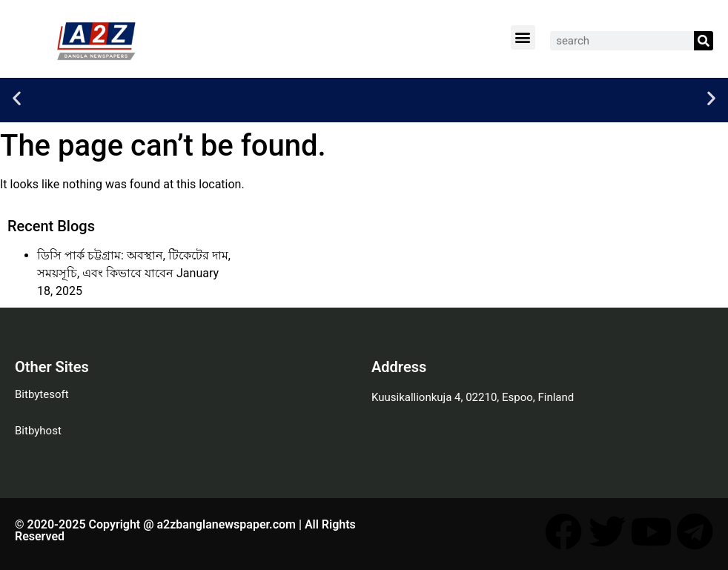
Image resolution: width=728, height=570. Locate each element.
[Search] (704, 41)
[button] (523, 37)
